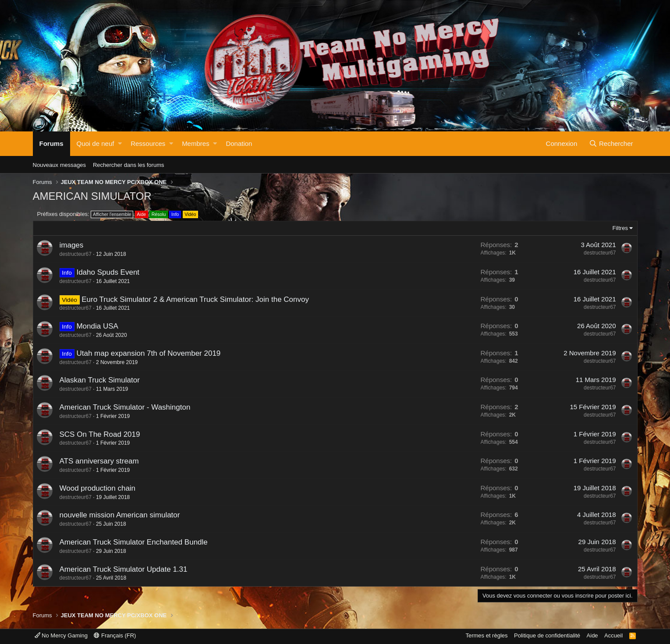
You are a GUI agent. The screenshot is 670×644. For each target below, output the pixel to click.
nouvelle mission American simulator (120, 515)
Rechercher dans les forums (129, 165)
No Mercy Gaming (61, 635)
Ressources (148, 143)
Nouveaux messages (59, 165)
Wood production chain (98, 488)
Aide (592, 635)
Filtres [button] (620, 228)
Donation (239, 143)
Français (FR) (115, 635)
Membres (196, 143)
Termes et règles (486, 635)
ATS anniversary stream (99, 461)
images (72, 245)
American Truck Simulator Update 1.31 (124, 569)
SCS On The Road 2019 (100, 434)
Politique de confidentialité (547, 635)
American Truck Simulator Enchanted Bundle (134, 542)
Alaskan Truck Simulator (100, 380)
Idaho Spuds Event (108, 272)
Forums (51, 143)
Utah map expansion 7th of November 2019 (148, 353)
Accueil (613, 635)
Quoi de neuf (96, 143)
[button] (120, 144)
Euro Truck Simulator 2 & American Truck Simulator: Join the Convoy (195, 299)
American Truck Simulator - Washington (125, 407)
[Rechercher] (611, 144)
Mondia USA (97, 326)
